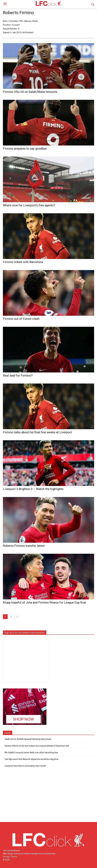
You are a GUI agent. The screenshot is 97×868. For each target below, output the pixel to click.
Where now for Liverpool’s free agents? (29, 205)
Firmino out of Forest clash (21, 319)
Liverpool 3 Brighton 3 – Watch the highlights (33, 489)
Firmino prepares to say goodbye (25, 149)
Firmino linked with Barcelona (23, 262)
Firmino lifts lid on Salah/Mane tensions (30, 92)
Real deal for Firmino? (18, 376)
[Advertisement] (48, 796)
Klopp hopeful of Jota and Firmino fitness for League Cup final (45, 602)
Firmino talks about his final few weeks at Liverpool (37, 432)
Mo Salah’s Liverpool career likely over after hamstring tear (31, 752)
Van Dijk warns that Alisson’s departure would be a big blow (32, 759)
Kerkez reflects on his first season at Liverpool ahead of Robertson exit (37, 746)
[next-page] (17, 617)
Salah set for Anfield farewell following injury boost (28, 739)
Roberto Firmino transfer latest (24, 546)
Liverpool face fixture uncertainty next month (25, 766)
